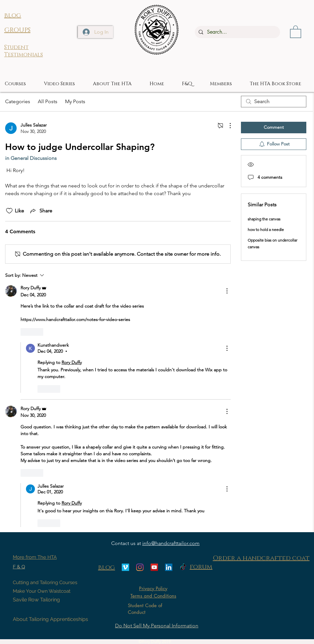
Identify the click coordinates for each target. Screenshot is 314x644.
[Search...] (237, 32)
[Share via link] (41, 211)
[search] (274, 102)
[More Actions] (227, 126)
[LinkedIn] (169, 567)
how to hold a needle (266, 230)
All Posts (48, 101)
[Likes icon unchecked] (9, 211)
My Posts (75, 101)
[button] (296, 31)
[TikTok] (183, 567)
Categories (18, 101)
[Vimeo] (125, 567)
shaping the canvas (264, 219)
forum (201, 567)
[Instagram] (140, 567)
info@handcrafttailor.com (171, 543)
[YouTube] (154, 567)
